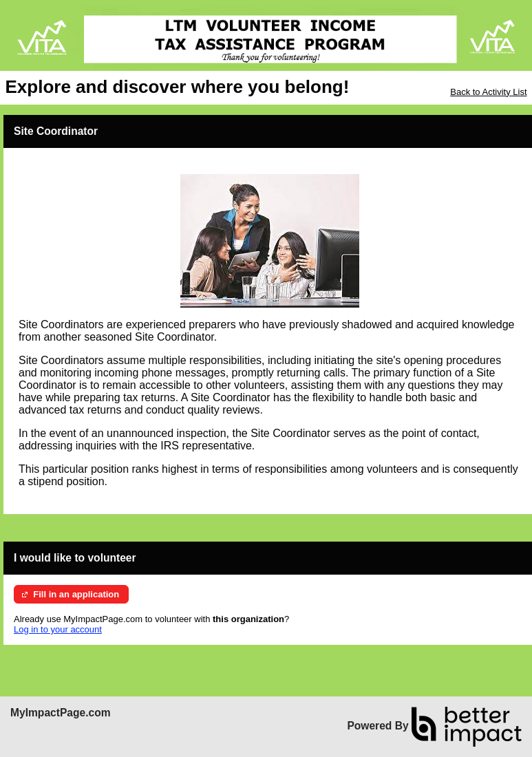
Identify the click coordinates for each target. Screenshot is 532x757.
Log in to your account (58, 629)
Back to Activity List (488, 92)
